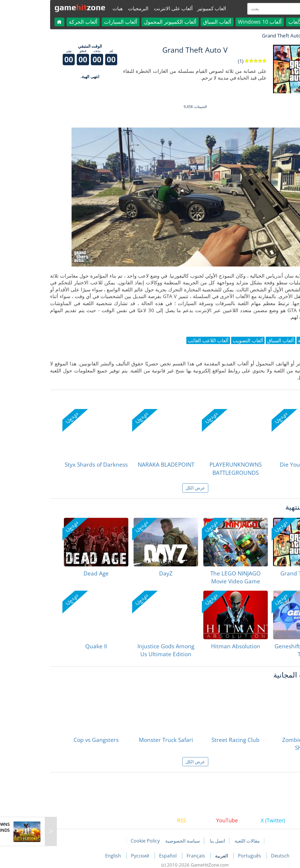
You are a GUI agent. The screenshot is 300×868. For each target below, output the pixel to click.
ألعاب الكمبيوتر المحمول (125, 22)
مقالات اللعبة (202, 841)
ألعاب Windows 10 (215, 22)
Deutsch (235, 856)
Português (205, 856)
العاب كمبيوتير (167, 8)
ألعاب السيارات (75, 22)
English (69, 856)
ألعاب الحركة (38, 22)
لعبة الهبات (275, 36)
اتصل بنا (172, 841)
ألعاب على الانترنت (128, 8)
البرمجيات (93, 8)
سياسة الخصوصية (137, 841)
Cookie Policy (100, 841)
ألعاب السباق (172, 22)
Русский (96, 856)
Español (123, 856)
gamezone (35, 7)
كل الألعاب (255, 22)
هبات (73, 8)
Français (151, 856)
